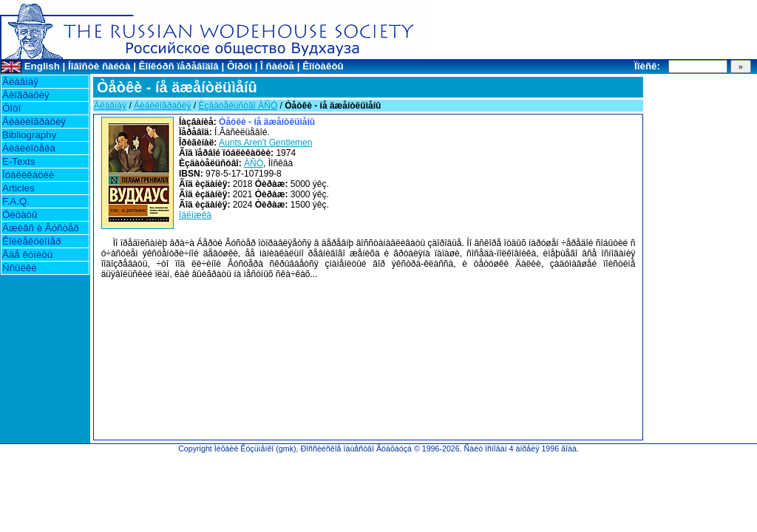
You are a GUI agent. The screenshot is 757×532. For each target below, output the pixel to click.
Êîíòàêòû (323, 66)
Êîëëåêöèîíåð (31, 241)
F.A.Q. (16, 201)
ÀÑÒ (254, 163)
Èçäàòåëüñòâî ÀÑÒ (238, 106)
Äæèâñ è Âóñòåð (41, 228)
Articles (18, 188)
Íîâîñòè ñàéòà (99, 66)
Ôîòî (11, 108)
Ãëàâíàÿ (20, 82)
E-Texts (18, 161)
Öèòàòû (20, 215)
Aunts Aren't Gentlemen (265, 143)
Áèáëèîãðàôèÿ (34, 122)
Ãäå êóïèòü (27, 255)
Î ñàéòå (277, 66)
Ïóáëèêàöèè (28, 175)
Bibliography (29, 135)
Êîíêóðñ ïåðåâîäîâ (179, 66)
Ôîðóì (240, 66)
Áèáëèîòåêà (29, 148)
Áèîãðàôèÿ (26, 95)
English (42, 66)
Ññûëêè (20, 268)
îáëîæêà (195, 215)
